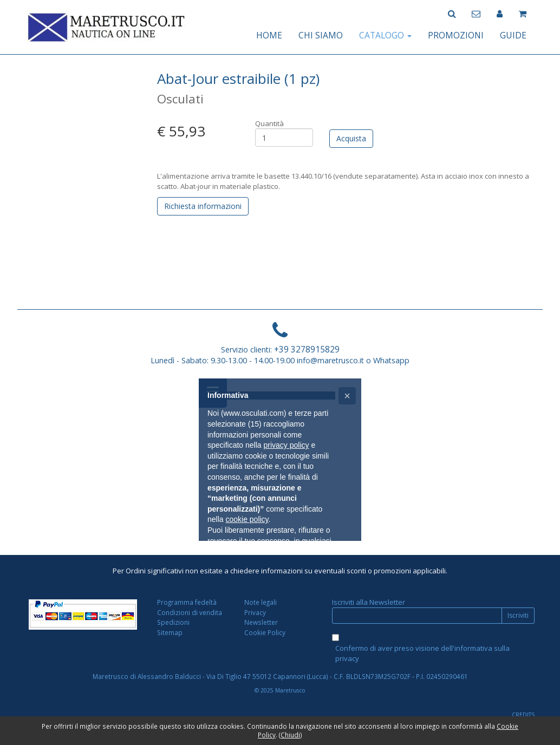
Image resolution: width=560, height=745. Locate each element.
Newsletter (261, 622)
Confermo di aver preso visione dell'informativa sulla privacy (422, 653)
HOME (269, 35)
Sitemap (170, 632)
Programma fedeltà (187, 602)
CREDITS (523, 715)
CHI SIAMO (321, 35)
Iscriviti (518, 615)
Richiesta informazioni (203, 206)
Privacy (255, 612)
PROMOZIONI (456, 35)
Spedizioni (173, 622)
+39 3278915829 (307, 349)
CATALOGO (385, 35)
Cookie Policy (265, 632)
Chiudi (290, 735)
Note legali (261, 602)
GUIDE (513, 35)
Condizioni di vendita (190, 612)
